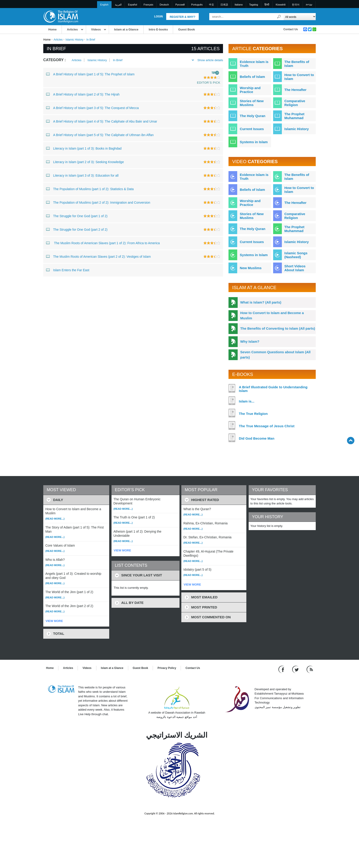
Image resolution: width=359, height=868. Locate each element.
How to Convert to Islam (299, 77)
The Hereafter (295, 90)
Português (197, 5)
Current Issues (252, 129)
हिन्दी (267, 5)
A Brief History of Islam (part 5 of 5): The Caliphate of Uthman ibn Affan (100, 135)
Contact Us (291, 29)
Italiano (239, 5)
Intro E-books (158, 29)
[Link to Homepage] (61, 16)
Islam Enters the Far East (68, 270)
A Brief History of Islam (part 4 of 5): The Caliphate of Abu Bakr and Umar (102, 121)
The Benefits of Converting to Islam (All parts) (278, 328)
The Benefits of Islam (297, 64)
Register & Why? (182, 17)
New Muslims (251, 268)
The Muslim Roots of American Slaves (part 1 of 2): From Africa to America (103, 243)
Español (133, 5)
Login (158, 16)
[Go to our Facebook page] (282, 669)
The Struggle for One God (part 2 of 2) (77, 229)
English (104, 5)
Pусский (180, 5)
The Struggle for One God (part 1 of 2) (77, 216)
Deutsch (164, 5)
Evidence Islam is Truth (254, 64)
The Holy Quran (253, 116)
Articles (72, 29)
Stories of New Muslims (252, 103)
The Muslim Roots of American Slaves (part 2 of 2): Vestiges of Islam (98, 256)
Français (148, 5)
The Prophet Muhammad (294, 116)
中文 (212, 5)
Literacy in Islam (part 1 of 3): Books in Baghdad (84, 148)
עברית (309, 5)
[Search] (279, 17)
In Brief (118, 60)
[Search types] (300, 17)
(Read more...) (55, 519)
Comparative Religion (295, 103)
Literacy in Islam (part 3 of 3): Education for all (82, 175)
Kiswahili (281, 5)
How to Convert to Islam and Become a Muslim (272, 315)
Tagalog (254, 5)
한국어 (296, 5)
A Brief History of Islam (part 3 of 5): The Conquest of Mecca (92, 108)
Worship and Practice (250, 90)
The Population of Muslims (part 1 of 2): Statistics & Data (90, 189)
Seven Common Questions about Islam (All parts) (275, 355)
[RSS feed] (310, 669)
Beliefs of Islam (252, 77)
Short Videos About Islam (295, 268)
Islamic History (74, 40)
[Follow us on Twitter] (296, 669)
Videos (96, 29)
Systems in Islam (254, 142)
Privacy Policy (167, 668)
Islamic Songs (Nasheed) (296, 255)
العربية (118, 5)
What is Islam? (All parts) (261, 302)
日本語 (224, 5)
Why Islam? (250, 341)
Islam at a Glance (126, 29)
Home (52, 29)
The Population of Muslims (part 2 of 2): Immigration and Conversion (98, 202)
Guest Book (186, 29)
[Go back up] (351, 440)
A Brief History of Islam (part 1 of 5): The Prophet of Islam (90, 74)
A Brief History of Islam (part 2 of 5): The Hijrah (83, 94)
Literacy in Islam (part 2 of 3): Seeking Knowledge (85, 162)
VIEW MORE (54, 621)
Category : (54, 60)
